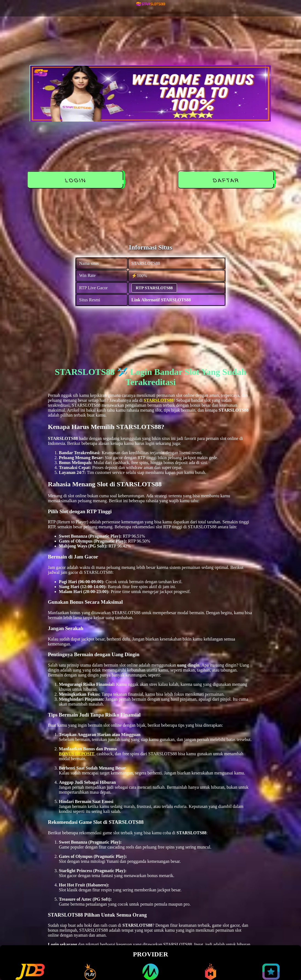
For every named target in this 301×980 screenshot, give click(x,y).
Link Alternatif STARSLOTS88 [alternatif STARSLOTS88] (161, 300)
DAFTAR (227, 181)
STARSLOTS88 (159, 400)
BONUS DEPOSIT (77, 754)
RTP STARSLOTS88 (154, 288)
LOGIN (76, 181)
